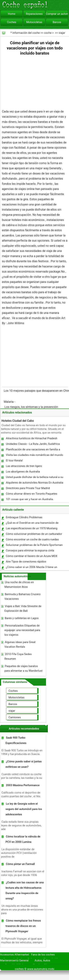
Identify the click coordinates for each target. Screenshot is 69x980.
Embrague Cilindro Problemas (24, 517)
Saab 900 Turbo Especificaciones (16, 740)
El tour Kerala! (14, 460)
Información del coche (26, 33)
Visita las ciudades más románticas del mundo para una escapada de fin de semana (34, 456)
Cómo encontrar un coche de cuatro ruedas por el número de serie (32, 540)
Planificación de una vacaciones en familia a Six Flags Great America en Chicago (33, 450)
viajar (62, 33)
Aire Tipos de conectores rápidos (26, 562)
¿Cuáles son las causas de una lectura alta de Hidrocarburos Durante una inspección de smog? (25, 890)
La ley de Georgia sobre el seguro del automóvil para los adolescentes (24, 809)
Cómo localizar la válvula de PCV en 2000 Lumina (23, 839)
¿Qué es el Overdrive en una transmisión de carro (32, 524)
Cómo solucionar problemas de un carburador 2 (34, 535)
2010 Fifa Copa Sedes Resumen (18, 656)
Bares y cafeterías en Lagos (22, 618)
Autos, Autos (42, 960)
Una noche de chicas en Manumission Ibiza (19, 585)
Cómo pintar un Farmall (20, 864)
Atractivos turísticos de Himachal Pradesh (32, 438)
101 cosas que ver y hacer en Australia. (30, 499)
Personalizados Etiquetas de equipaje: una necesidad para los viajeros (22, 630)
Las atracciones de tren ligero (24, 466)
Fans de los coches (43, 955)
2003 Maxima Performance (23, 785)
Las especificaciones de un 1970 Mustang (32, 528)
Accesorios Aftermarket (15, 955)
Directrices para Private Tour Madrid (28, 488)
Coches (12, 22)
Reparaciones (34, 14)
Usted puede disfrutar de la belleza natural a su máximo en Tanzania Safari (34, 478)
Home (12, 14)
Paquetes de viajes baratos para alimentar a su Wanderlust (23, 668)
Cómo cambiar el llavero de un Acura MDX (32, 556)
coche (48, 33)
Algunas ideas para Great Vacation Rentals (20, 644)
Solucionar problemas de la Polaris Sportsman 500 (34, 546)
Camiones (15, 717)
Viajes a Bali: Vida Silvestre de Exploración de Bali (23, 608)
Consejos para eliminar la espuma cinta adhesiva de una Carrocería (30, 551)
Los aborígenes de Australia (23, 472)
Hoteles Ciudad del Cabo (18, 421)
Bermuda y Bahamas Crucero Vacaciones (22, 597)
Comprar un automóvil (57, 14)
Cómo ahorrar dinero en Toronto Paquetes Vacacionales (31, 495)
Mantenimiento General (14, 960)
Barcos (57, 22)
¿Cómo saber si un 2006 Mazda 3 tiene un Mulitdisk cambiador (31, 568)
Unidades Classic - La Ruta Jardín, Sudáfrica (33, 444)
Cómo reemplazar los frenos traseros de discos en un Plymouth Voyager (23, 926)
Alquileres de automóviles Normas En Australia (35, 483)
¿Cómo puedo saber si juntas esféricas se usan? (24, 764)
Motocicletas (34, 22)
